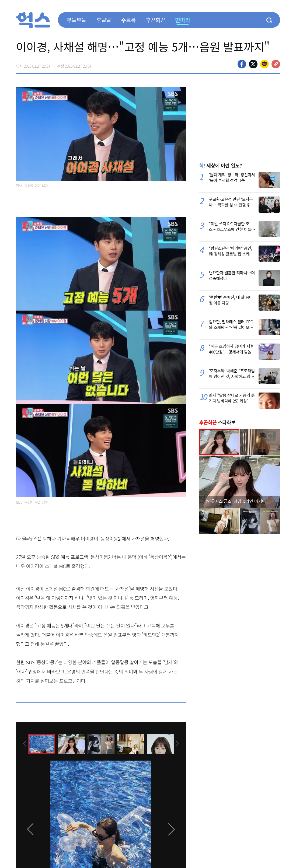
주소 (276, 64)
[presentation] (23, 744)
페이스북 (242, 64)
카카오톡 (264, 64)
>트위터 (253, 64)
